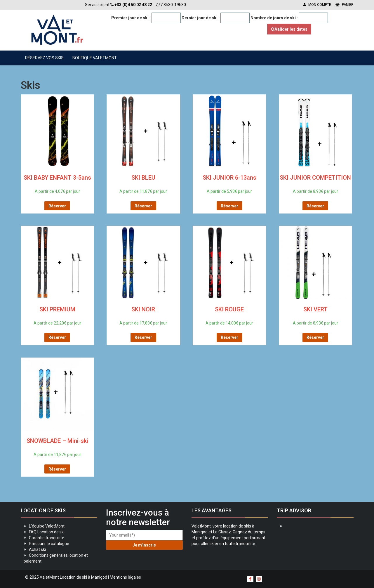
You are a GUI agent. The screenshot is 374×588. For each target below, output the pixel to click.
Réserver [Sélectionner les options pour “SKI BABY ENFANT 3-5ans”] (57, 206)
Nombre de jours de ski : (274, 18)
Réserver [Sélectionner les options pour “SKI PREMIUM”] (57, 337)
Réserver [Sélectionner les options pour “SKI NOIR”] (143, 337)
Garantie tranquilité (47, 538)
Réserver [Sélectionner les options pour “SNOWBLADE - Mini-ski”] (57, 469)
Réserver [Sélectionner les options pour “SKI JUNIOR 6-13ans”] (229, 206)
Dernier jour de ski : (201, 18)
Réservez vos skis (44, 58)
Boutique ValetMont (95, 58)
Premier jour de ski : (131, 18)
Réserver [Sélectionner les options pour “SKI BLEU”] (143, 206)
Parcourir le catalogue (49, 544)
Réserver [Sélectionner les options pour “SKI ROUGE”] (229, 337)
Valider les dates (289, 29)
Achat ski (37, 549)
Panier (345, 5)
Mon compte (317, 5)
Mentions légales (125, 577)
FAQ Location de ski (47, 532)
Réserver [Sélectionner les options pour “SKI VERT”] (315, 337)
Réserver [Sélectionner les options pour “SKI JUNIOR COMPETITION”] (315, 206)
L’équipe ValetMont (47, 526)
